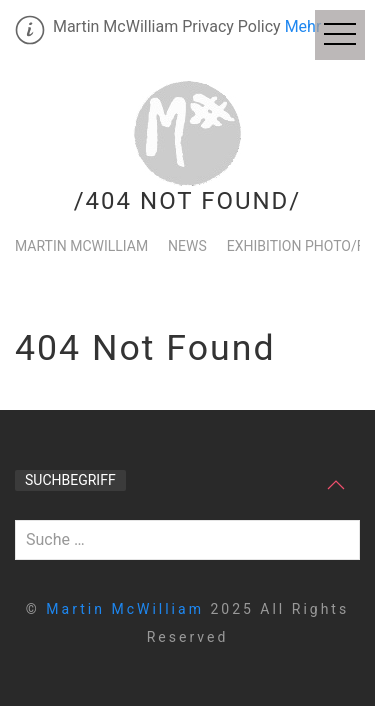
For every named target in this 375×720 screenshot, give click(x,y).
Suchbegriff (70, 480)
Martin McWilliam (81, 246)
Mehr (303, 26)
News (187, 246)
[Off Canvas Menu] (340, 35)
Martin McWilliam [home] (128, 609)
